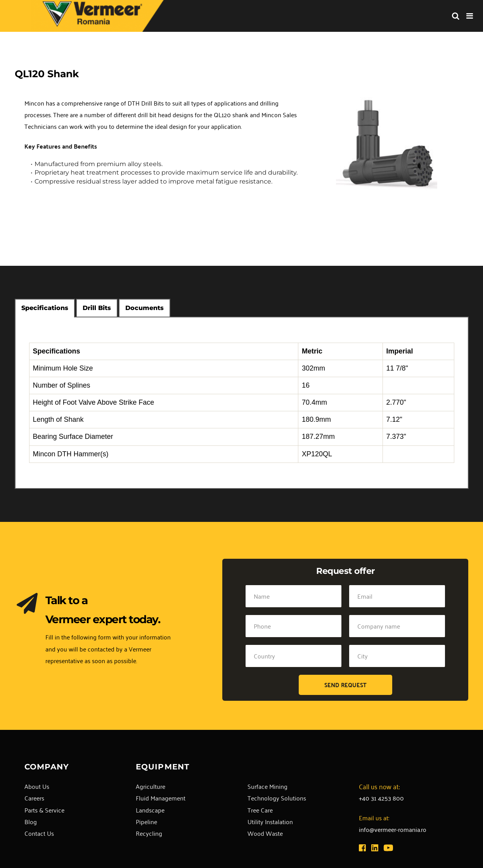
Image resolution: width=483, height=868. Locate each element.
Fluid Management (161, 798)
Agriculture (151, 786)
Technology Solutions (277, 798)
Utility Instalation (270, 821)
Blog (31, 821)
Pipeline (146, 821)
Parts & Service (44, 810)
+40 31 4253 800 (381, 798)
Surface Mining (267, 786)
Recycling (149, 833)
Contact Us (39, 833)
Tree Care (260, 810)
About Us (37, 786)
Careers (34, 798)
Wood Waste (265, 833)
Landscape (150, 810)
